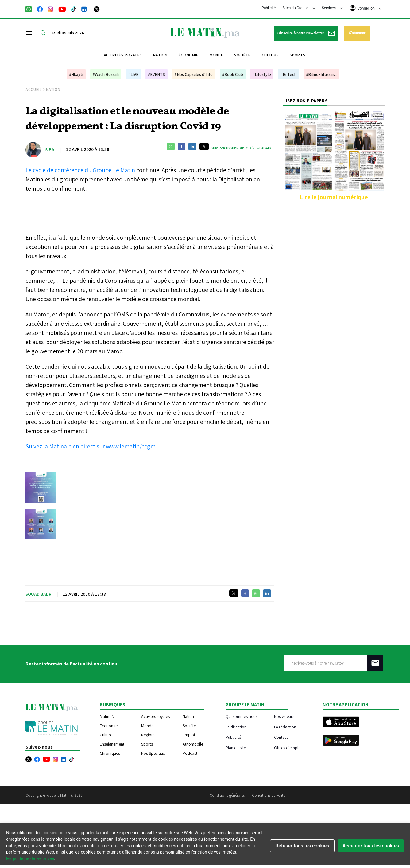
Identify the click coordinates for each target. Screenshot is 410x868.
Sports (297, 55)
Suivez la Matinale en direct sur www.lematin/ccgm (91, 446)
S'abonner (357, 33)
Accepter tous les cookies (371, 846)
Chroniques (110, 753)
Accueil (34, 89)
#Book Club (233, 74)
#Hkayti (76, 74)
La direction (236, 727)
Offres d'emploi (288, 748)
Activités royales (123, 55)
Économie (189, 55)
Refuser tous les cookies (302, 846)
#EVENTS (157, 74)
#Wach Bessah (106, 74)
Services (332, 8)
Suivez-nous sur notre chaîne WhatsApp (241, 148)
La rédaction (285, 727)
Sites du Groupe (299, 8)
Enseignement (112, 744)
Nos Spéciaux (153, 753)
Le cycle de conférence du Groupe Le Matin (81, 170)
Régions (148, 735)
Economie (109, 726)
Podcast (190, 753)
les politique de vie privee (30, 858)
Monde (216, 55)
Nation (160, 55)
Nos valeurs (284, 716)
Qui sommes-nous (242, 716)
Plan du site (236, 748)
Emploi (189, 735)
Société (242, 55)
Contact (281, 737)
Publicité (269, 8)
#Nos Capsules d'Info (194, 74)
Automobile (193, 744)
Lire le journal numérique (334, 197)
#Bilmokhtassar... (321, 74)
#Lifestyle (262, 74)
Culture (270, 55)
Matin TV (107, 716)
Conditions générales (227, 795)
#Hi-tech (288, 74)
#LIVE (133, 74)
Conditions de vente (269, 795)
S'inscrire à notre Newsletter (306, 33)
